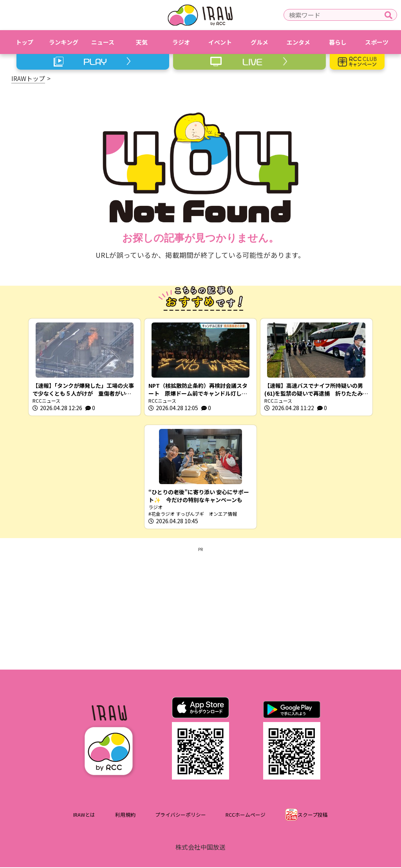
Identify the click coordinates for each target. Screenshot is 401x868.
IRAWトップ (28, 78)
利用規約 (125, 816)
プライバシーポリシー (181, 816)
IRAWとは (84, 816)
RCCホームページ (246, 816)
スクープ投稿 (313, 816)
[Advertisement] (200, 608)
